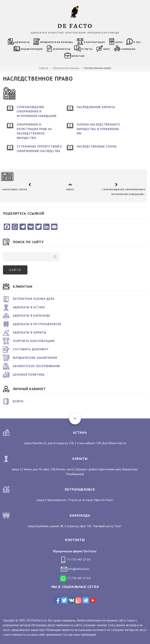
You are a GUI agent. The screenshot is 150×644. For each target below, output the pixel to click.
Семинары (128, 49)
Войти (18, 401)
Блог (107, 49)
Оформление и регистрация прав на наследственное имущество (34, 131)
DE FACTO (75, 25)
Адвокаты (22, 42)
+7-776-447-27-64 (75, 560)
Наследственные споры (97, 146)
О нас (137, 42)
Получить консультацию (34, 341)
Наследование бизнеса (96, 107)
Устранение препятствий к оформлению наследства (39, 149)
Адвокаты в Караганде (32, 316)
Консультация (94, 42)
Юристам (78, 56)
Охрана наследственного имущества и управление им (98, 129)
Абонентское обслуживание (37, 366)
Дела (119, 42)
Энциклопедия (31, 49)
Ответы (87, 49)
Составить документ (31, 349)
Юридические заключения (35, 358)
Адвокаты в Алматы (30, 332)
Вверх (70, 189)
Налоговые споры (14, 189)
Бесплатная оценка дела (34, 299)
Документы (62, 49)
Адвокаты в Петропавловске (37, 324)
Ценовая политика (29, 375)
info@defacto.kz (75, 569)
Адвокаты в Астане (29, 307)
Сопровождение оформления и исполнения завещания (37, 111)
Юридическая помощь (57, 42)
